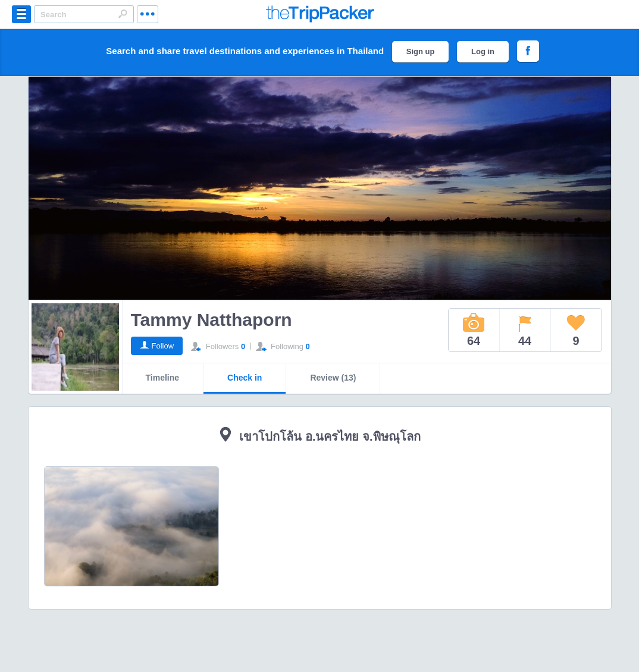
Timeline (163, 378)
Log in (483, 51)
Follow (163, 346)
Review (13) (333, 378)
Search (123, 14)
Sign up (421, 51)
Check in (245, 378)
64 (474, 330)
